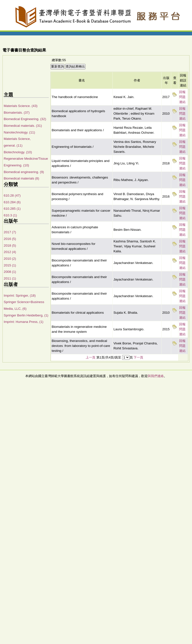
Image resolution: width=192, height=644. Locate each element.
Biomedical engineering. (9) (24, 172)
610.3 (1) (10, 215)
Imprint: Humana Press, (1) (24, 322)
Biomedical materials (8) (21, 178)
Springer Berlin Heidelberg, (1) (26, 315)
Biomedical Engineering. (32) (25, 119)
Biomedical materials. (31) (23, 126)
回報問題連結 (182, 97)
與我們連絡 (156, 376)
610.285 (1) (12, 209)
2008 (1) (10, 272)
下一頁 (138, 357)
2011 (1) (10, 278)
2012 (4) (10, 252)
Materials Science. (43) (21, 106)
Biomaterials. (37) (17, 113)
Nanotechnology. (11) (19, 132)
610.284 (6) (12, 202)
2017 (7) (10, 232)
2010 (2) (10, 259)
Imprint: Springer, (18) (20, 296)
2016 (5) (10, 239)
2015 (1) (10, 265)
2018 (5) (10, 245)
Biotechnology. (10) (18, 152)
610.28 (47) (12, 195)
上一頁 (91, 357)
